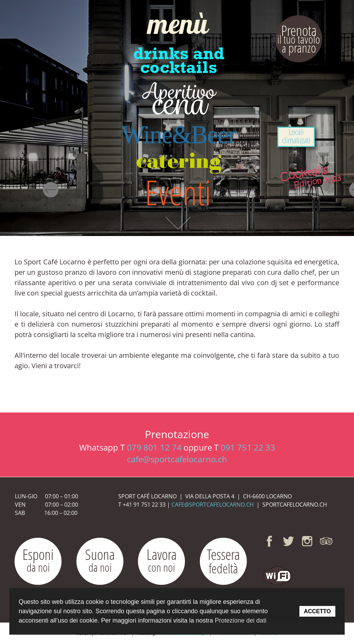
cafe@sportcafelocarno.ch (177, 459)
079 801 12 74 (154, 447)
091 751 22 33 (248, 447)
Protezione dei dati (240, 620)
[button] (277, 574)
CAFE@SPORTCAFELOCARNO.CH (213, 505)
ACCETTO (317, 611)
